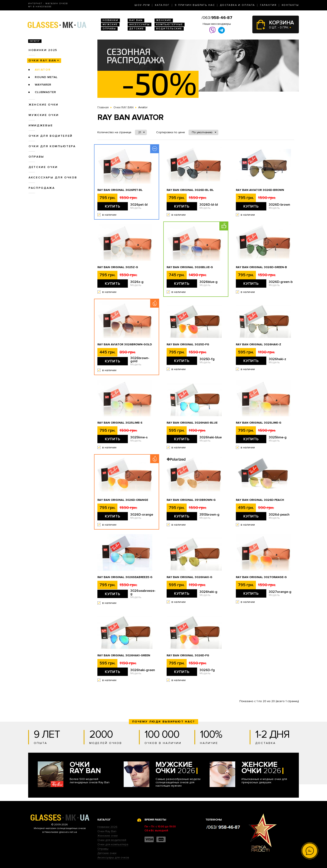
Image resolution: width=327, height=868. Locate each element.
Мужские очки (44, 115)
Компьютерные (170, 24)
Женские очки (43, 105)
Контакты (290, 5)
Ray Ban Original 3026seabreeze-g (125, 577)
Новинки (110, 20)
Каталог (162, 5)
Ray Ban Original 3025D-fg (188, 344)
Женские (164, 20)
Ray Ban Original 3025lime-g (259, 423)
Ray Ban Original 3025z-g (118, 267)
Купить (113, 206)
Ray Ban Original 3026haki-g (189, 577)
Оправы (109, 29)
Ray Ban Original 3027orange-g (261, 577)
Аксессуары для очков (53, 177)
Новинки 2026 (107, 827)
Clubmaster (45, 92)
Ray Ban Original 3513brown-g (191, 500)
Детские (137, 29)
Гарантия (268, 5)
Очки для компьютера (52, 146)
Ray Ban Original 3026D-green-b (261, 267)
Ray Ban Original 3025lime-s (120, 423)
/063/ (217, 18)
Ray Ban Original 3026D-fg (188, 655)
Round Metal (46, 77)
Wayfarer (43, 85)
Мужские (110, 24)
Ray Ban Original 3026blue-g (190, 267)
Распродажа (42, 188)
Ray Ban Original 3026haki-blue (192, 423)
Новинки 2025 (43, 50)
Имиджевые (41, 125)
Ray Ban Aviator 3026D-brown (260, 190)
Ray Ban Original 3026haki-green (124, 655)
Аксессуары (140, 24)
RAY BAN (136, 20)
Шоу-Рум (142, 5)
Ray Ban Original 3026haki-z (258, 344)
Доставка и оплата (238, 5)
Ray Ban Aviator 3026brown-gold (125, 344)
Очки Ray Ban (107, 831)
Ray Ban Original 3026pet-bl (120, 190)
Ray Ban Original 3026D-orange (123, 500)
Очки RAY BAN (42, 60)
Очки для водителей (51, 136)
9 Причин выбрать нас (195, 5)
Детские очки (43, 167)
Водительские (169, 29)
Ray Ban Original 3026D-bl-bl (190, 190)
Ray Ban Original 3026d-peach (260, 500)
